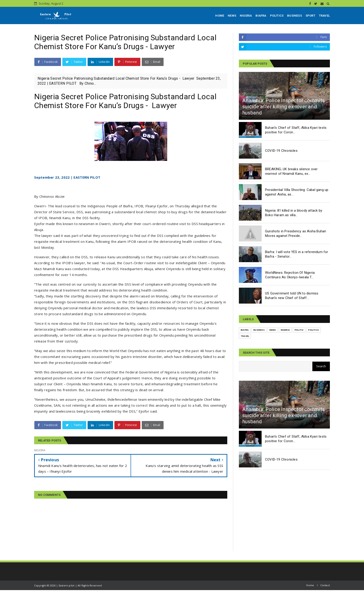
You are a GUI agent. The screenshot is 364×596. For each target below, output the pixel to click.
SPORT (310, 16)
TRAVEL (324, 16)
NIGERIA (246, 16)
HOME (220, 16)
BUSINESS (294, 16)
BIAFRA (261, 16)
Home (310, 585)
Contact (325, 585)
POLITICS (277, 16)
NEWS (232, 16)
